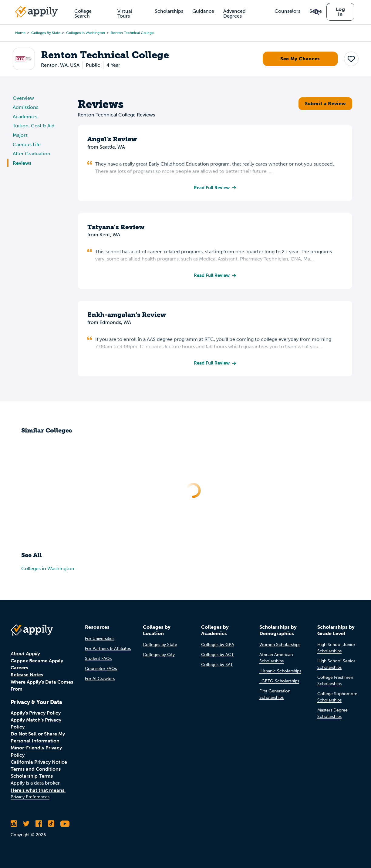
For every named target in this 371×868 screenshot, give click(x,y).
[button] (351, 59)
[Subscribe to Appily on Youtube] (65, 824)
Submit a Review (325, 104)
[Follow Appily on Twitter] (26, 824)
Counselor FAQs (101, 669)
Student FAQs (98, 659)
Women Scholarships (280, 645)
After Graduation (32, 154)
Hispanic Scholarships (280, 671)
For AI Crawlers (100, 679)
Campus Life (27, 145)
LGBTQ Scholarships (279, 681)
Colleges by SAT (217, 665)
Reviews (22, 163)
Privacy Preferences (30, 797)
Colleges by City (159, 655)
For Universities (100, 639)
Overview (23, 98)
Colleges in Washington (86, 33)
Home (20, 33)
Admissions (25, 107)
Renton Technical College (132, 33)
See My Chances (300, 59)
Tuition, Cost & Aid (34, 126)
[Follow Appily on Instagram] (14, 824)
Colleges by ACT (217, 655)
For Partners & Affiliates (108, 649)
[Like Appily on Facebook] (39, 824)
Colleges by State (46, 33)
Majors (20, 135)
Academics (25, 117)
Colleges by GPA (218, 645)
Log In (340, 12)
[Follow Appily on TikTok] (51, 824)
